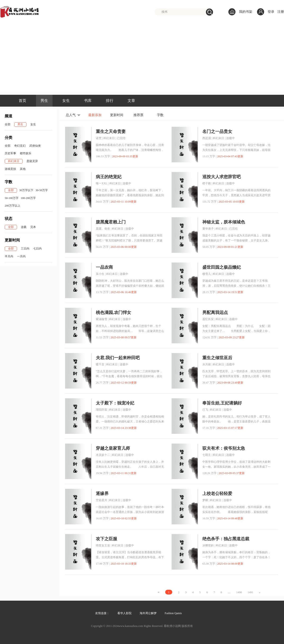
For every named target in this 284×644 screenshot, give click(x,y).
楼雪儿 (207, 274)
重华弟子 (208, 229)
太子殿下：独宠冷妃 (115, 403)
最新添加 (95, 115)
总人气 (71, 115)
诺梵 (99, 138)
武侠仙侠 (35, 146)
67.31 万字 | (103, 428)
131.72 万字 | (210, 202)
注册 (281, 12)
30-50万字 (42, 190)
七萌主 (207, 455)
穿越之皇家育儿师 (113, 448)
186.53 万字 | (104, 156)
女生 (66, 101)
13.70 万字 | (103, 292)
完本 (33, 227)
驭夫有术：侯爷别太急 (224, 448)
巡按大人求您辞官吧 (222, 177)
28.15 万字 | (209, 292)
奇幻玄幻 (20, 146)
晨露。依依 (103, 229)
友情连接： (102, 613)
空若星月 (102, 500)
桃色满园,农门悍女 (113, 313)
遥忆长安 (208, 319)
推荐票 (138, 115)
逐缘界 (102, 494)
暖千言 (100, 364)
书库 (88, 101)
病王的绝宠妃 (109, 177)
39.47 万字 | (209, 383)
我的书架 (240, 12)
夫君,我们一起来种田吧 (118, 358)
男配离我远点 (215, 313)
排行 (110, 101)
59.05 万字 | (209, 247)
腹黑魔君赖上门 (111, 222)
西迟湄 (207, 138)
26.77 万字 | (103, 383)
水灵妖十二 (103, 455)
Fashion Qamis (173, 613)
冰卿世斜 (208, 545)
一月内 (21, 256)
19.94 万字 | (103, 473)
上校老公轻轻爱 (217, 494)
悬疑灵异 (32, 161)
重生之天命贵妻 (111, 132)
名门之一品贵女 (217, 132)
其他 (23, 169)
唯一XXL (102, 183)
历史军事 (10, 153)
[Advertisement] (142, 59)
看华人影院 (124, 613)
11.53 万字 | (103, 337)
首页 (22, 101)
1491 (250, 592)
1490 (239, 592)
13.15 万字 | (209, 156)
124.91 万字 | (210, 337)
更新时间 (117, 115)
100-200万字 (28, 198)
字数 (160, 115)
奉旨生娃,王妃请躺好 (222, 403)
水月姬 (207, 364)
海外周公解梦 (148, 613)
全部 (8, 124)
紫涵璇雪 (102, 319)
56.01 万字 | (103, 247)
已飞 (205, 410)
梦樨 (205, 500)
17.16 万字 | (209, 428)
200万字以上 (13, 206)
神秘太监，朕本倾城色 (224, 222)
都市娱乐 (26, 153)
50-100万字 (12, 198)
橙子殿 (207, 183)
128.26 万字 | (210, 473)
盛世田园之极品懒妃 (222, 267)
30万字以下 (26, 190)
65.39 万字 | (209, 564)
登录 (271, 12)
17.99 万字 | (103, 564)
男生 (44, 101)
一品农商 (104, 267)
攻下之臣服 (106, 539)
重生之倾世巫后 (217, 358)
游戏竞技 (10, 169)
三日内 (25, 249)
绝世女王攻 (103, 545)
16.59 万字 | (209, 518)
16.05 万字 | (103, 518)
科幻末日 (14, 161)
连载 (24, 227)
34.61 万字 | (103, 202)
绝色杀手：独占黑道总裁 (226, 539)
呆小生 (100, 274)
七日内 (37, 249)
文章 (131, 101)
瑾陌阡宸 (102, 410)
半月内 (9, 256)
